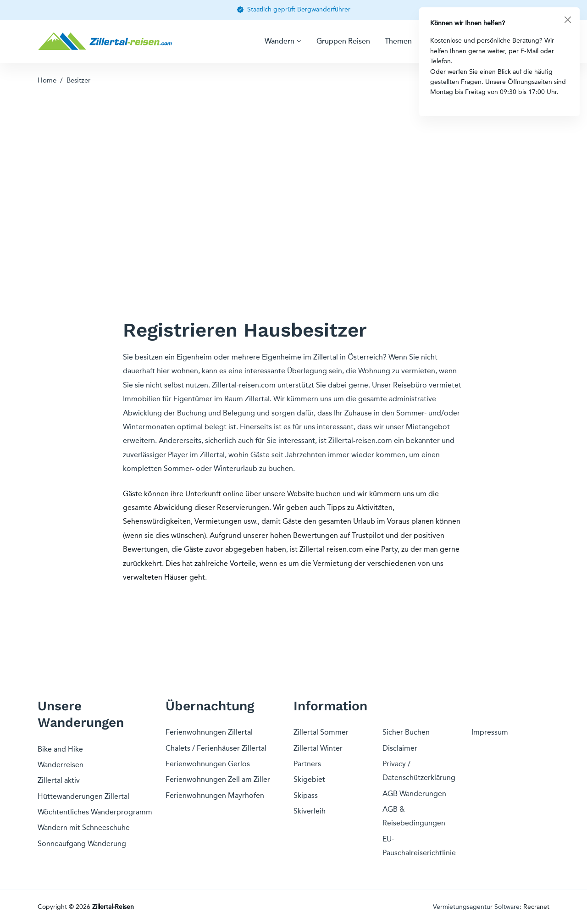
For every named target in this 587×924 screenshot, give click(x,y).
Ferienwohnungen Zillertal (209, 732)
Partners (307, 764)
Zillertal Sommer (321, 732)
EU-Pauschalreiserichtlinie (419, 846)
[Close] (568, 19)
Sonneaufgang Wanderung (82, 844)
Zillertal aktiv (59, 780)
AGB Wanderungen (414, 794)
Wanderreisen (61, 765)
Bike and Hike (60, 749)
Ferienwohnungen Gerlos (208, 764)
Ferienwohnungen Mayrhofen (215, 795)
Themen (398, 41)
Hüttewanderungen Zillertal (83, 796)
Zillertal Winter (318, 748)
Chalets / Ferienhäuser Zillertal (216, 748)
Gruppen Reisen (343, 41)
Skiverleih (310, 811)
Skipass (306, 795)
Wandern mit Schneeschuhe (84, 827)
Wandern (280, 41)
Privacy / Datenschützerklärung (419, 771)
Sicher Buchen (406, 732)
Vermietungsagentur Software (476, 907)
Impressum (490, 732)
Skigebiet (309, 779)
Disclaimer (400, 748)
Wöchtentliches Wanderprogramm (95, 812)
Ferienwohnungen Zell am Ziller (218, 779)
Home (47, 80)
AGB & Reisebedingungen (414, 816)
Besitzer (78, 80)
